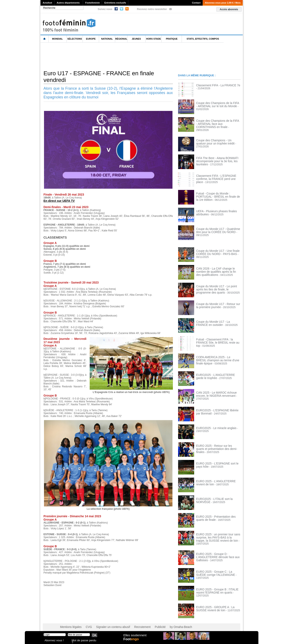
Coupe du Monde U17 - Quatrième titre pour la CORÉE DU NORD (218, 228)
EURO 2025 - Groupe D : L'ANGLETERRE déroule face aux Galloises (215, 553)
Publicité (150, 623)
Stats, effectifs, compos (203, 39)
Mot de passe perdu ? (83, 641)
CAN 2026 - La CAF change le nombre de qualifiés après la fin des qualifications (218, 270)
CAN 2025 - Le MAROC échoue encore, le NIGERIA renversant (214, 392)
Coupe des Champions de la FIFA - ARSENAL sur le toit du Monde (216, 104)
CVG (86, 623)
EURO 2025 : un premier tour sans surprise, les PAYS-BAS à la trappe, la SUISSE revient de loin (217, 535)
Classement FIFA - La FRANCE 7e (216, 85)
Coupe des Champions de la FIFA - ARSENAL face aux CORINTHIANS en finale (218, 124)
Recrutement (134, 623)
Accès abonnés (229, 9)
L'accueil (45, 39)
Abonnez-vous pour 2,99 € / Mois (223, 3)
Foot (132, 641)
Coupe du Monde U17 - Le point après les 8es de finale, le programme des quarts (218, 287)
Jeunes (136, 39)
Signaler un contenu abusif (107, 623)
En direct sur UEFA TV (58, 201)
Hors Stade (154, 39)
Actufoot (47, 3)
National (107, 39)
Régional (121, 39)
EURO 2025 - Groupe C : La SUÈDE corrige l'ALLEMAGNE (217, 569)
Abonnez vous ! (53, 641)
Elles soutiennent (135, 637)
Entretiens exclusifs (115, 3)
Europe (91, 39)
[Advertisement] (116, 56)
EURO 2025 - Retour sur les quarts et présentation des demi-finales (217, 445)
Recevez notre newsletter (152, 9)
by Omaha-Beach (168, 623)
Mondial (57, 39)
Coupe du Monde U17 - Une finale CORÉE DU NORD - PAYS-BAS (215, 250)
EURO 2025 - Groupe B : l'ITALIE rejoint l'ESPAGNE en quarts (215, 587)
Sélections (75, 39)
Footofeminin (93, 3)
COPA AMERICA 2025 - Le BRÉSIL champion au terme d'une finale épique (218, 357)
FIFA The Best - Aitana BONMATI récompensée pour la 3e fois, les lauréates (215, 159)
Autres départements (68, 3)
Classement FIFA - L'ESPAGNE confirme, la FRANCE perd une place (217, 175)
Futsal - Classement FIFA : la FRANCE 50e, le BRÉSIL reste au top (218, 339)
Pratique (172, 39)
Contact (196, 3)
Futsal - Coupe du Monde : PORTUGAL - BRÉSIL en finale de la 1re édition (218, 193)
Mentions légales (69, 623)
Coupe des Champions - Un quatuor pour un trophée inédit (216, 140)
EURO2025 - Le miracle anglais (214, 426)
